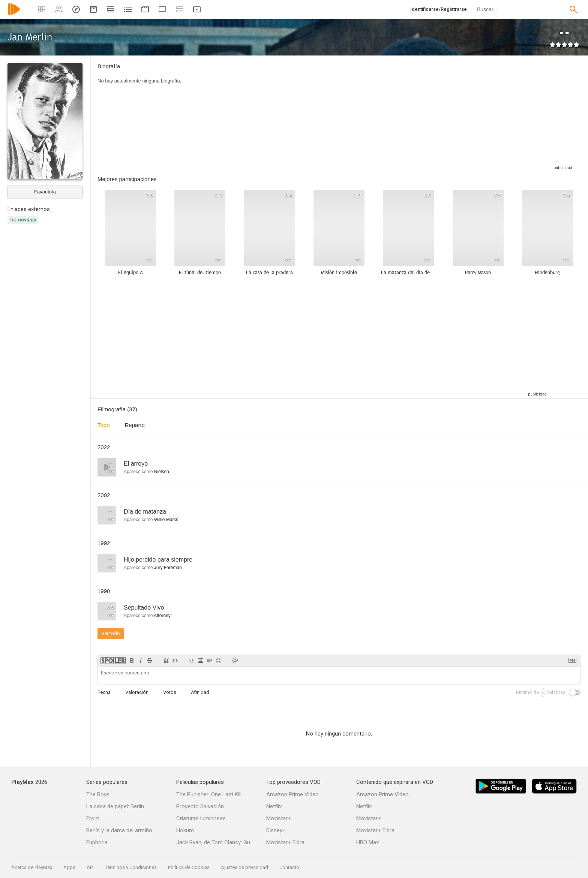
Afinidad (200, 692)
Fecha (104, 692)
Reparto (135, 425)
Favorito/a (45, 192)
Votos (170, 692)
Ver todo (111, 633)
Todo (104, 425)
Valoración (137, 692)
